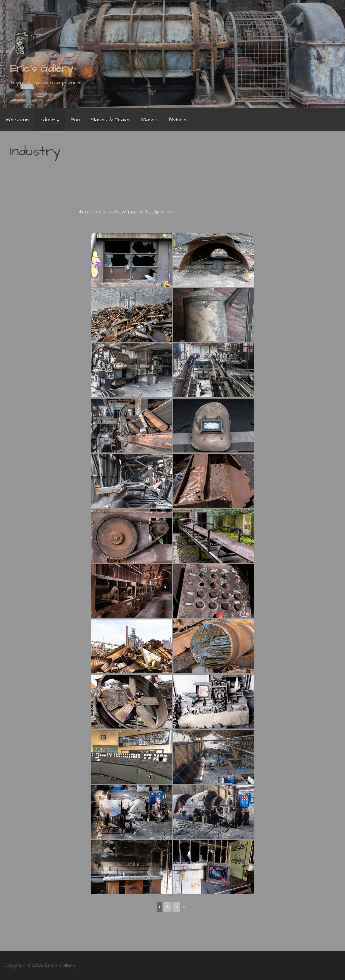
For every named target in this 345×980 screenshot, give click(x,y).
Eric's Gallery (41, 69)
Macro (150, 120)
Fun (75, 120)
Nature (178, 120)
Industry (50, 120)
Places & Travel (111, 120)
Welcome (17, 120)
